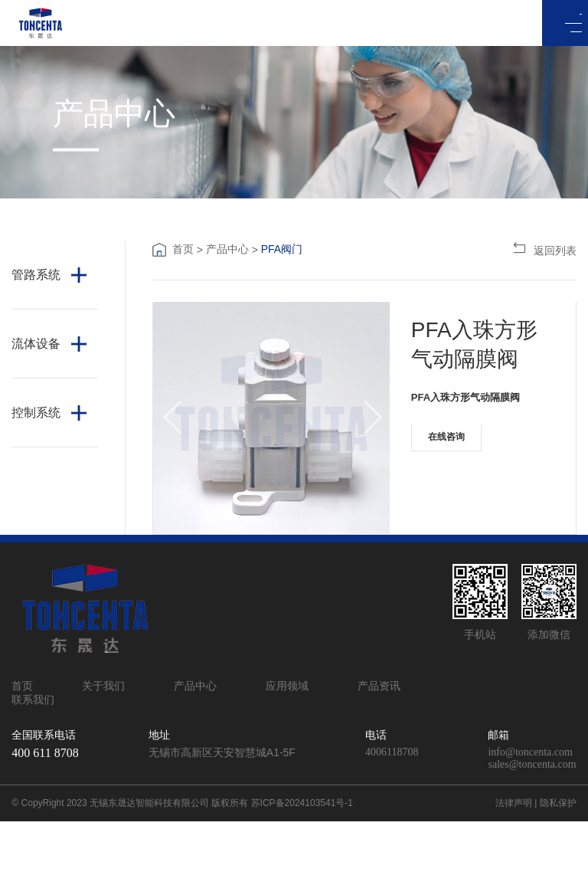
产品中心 (227, 249)
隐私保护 (558, 870)
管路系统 (36, 275)
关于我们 (103, 752)
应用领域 (287, 752)
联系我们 (93, 766)
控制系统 (36, 413)
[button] (171, 451)
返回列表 (544, 249)
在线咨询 (456, 452)
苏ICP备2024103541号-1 (302, 870)
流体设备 (36, 344)
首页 (183, 249)
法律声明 (514, 870)
